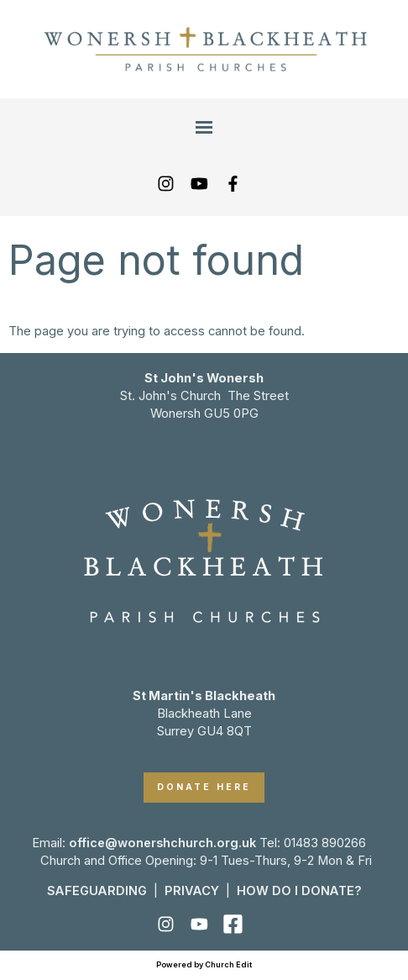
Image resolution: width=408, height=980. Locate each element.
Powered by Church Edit (204, 964)
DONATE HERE (204, 787)
